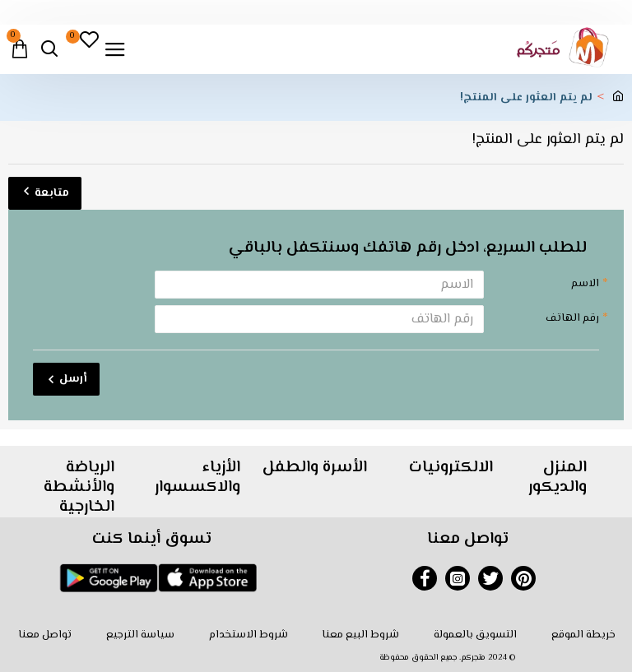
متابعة (52, 193)
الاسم (585, 284)
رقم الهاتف (572, 318)
